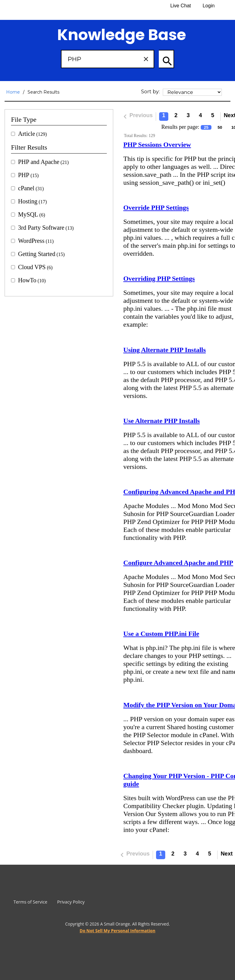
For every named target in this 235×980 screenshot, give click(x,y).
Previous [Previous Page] (137, 117)
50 (220, 127)
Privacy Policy (71, 902)
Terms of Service (30, 902)
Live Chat (181, 6)
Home (13, 92)
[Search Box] (108, 59)
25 (206, 127)
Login (209, 6)
